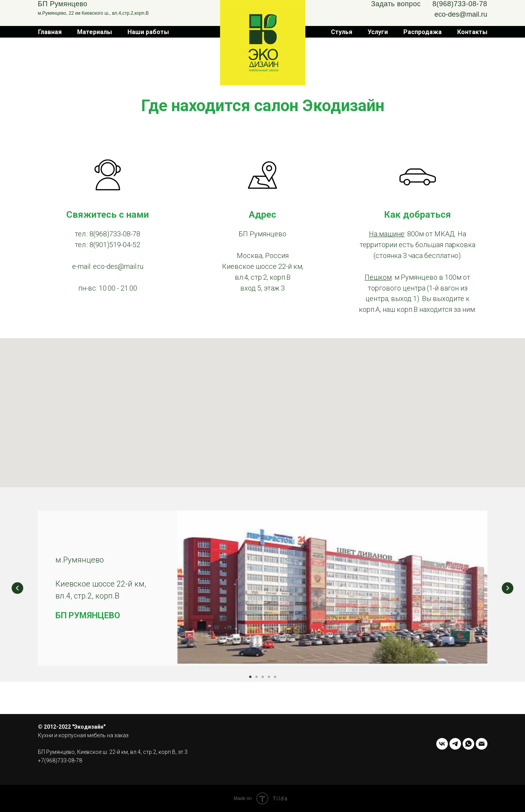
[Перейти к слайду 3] (263, 677)
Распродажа (423, 32)
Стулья (342, 32)
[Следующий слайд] (508, 588)
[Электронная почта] (482, 744)
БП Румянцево (63, 4)
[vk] (442, 744)
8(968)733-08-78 (460, 4)
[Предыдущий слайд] (17, 588)
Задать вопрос (396, 4)
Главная (50, 32)
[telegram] (455, 744)
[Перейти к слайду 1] (250, 677)
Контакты (472, 32)
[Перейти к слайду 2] (256, 677)
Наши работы (148, 32)
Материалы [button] (95, 32)
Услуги (378, 32)
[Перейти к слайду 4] (269, 677)
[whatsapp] (468, 744)
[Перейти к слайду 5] (275, 677)
